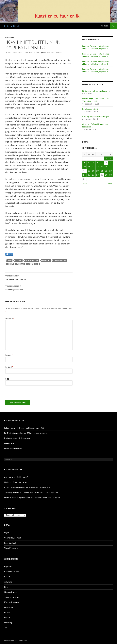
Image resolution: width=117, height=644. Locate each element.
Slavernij (8, 623)
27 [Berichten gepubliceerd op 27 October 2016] (97, 175)
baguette (8, 566)
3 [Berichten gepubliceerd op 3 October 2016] (84, 163)
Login (7, 533)
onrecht (46, 261)
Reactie (10, 318)
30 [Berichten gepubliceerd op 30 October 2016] (110, 175)
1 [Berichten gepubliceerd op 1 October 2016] (106, 158)
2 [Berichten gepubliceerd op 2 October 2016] (110, 158)
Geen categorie (11, 592)
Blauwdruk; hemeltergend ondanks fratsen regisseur (36, 492)
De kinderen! (10, 443)
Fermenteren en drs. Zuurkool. (47, 497)
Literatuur (9, 607)
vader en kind (33, 264)
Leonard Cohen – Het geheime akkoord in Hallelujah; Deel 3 (96, 63)
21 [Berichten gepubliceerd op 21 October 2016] (102, 171)
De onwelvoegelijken (13, 448)
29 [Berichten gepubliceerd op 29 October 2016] (106, 175)
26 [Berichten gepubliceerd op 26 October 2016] (93, 175)
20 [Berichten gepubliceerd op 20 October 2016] (97, 171)
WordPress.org (11, 548)
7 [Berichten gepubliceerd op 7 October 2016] (102, 163)
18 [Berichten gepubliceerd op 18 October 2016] (89, 171)
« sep (85, 183)
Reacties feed (10, 543)
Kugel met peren (20, 482)
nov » (110, 183)
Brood (7, 577)
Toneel (7, 628)
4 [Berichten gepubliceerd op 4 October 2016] (89, 163)
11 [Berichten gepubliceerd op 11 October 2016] (89, 167)
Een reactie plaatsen (53, 53)
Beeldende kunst (11, 572)
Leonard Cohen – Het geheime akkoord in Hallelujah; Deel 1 (96, 47)
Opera (7, 617)
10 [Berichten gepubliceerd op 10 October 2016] (84, 167)
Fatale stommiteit (90, 109)
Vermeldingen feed (13, 538)
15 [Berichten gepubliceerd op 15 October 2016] (106, 167)
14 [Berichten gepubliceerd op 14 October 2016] (102, 167)
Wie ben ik (104, 26)
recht (10, 264)
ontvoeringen (60, 261)
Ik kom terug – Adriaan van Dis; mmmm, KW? (24, 428)
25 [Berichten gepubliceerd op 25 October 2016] (89, 175)
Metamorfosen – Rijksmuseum (18, 438)
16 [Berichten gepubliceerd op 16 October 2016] (110, 167)
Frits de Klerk (12, 26)
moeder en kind (32, 261)
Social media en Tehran (39, 277)
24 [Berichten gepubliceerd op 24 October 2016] (84, 175)
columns (10, 37)
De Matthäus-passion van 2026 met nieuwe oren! (26, 433)
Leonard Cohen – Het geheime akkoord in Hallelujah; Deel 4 (96, 70)
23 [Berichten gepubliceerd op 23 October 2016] (110, 171)
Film (6, 587)
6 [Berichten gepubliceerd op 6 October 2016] (97, 163)
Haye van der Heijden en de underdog (34, 487)
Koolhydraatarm (12, 602)
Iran (10, 261)
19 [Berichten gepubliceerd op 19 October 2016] (93, 171)
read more (9, 477)
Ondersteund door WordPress (16, 641)
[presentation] (25, 394)
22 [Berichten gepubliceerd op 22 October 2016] (106, 171)
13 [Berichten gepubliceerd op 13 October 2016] (97, 167)
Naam (9, 355)
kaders (18, 261)
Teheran (20, 264)
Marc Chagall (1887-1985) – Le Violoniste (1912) (96, 100)
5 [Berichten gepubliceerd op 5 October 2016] (93, 163)
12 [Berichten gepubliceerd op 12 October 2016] (93, 167)
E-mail (9, 367)
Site (7, 379)
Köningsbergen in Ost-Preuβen (96, 116)
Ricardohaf (9, 487)
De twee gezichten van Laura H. (96, 91)
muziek (7, 612)
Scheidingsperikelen (39, 288)
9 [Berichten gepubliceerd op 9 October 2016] (110, 163)
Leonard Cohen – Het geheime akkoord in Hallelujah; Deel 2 (96, 55)
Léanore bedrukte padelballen (17, 497)
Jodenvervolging (11, 597)
